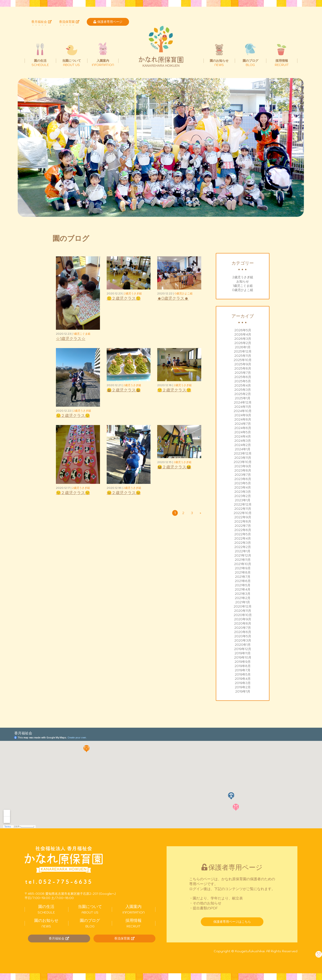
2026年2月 (243, 343)
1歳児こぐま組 (243, 286)
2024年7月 (243, 424)
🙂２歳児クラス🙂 (124, 298)
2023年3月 (243, 492)
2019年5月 (243, 674)
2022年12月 (243, 504)
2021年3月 (243, 594)
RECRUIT (134, 923)
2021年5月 (243, 585)
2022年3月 (243, 543)
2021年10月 (243, 564)
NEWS (46, 923)
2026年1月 (243, 347)
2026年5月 (243, 330)
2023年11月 (243, 458)
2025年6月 (243, 377)
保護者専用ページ (108, 22)
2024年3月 (243, 441)
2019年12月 (243, 649)
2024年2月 (243, 445)
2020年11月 (243, 611)
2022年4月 (243, 538)
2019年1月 (243, 691)
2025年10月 (243, 360)
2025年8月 (243, 368)
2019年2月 (243, 687)
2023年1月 (243, 500)
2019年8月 (243, 666)
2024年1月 (243, 449)
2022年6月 (243, 530)
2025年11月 (243, 356)
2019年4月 (243, 679)
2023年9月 (243, 466)
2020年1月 (243, 645)
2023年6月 (243, 479)
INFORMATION (134, 909)
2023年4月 (243, 487)
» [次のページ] (200, 513)
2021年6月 (243, 581)
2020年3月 (243, 640)
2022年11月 (243, 509)
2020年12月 (243, 606)
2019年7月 (243, 670)
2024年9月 (243, 415)
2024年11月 (243, 407)
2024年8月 (243, 419)
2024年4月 (243, 436)
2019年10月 (243, 657)
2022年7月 (243, 526)
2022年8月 (243, 521)
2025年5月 (243, 381)
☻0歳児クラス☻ (173, 298)
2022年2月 (243, 547)
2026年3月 (243, 339)
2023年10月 (243, 462)
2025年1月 (243, 398)
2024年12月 (243, 402)
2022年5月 (243, 534)
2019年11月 (243, 653)
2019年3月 (243, 683)
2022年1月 (243, 551)
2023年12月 (243, 453)
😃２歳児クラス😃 (124, 390)
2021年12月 (243, 555)
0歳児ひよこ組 (243, 290)
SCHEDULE (46, 909)
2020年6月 (243, 632)
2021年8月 (243, 572)
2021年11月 (243, 560)
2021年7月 (243, 577)
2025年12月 (243, 351)
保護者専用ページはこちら (232, 922)
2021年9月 (243, 568)
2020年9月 (243, 619)
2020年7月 (243, 628)
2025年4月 (243, 385)
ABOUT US (90, 909)
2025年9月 (243, 364)
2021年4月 (243, 589)
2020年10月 (243, 615)
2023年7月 (243, 475)
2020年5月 (243, 636)
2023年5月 (243, 483)
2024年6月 (243, 428)
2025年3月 (243, 390)
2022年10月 (243, 513)
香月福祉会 (41, 22)
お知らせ (243, 281)
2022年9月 (243, 517)
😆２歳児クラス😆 (174, 467)
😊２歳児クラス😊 (124, 493)
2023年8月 (243, 470)
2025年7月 (243, 373)
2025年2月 (243, 394)
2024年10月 (243, 411)
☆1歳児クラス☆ (71, 339)
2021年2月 (243, 598)
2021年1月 (243, 602)
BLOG (90, 923)
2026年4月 (243, 334)
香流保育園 (69, 22)
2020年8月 (243, 623)
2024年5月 (243, 432)
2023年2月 (243, 496)
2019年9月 (243, 662)
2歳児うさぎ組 (243, 277)
